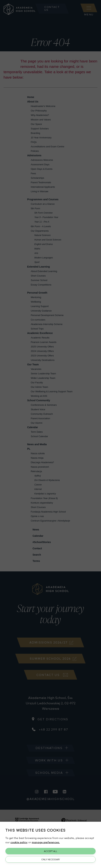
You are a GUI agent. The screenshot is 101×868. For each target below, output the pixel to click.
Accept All (51, 851)
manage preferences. (46, 842)
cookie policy (19, 842)
